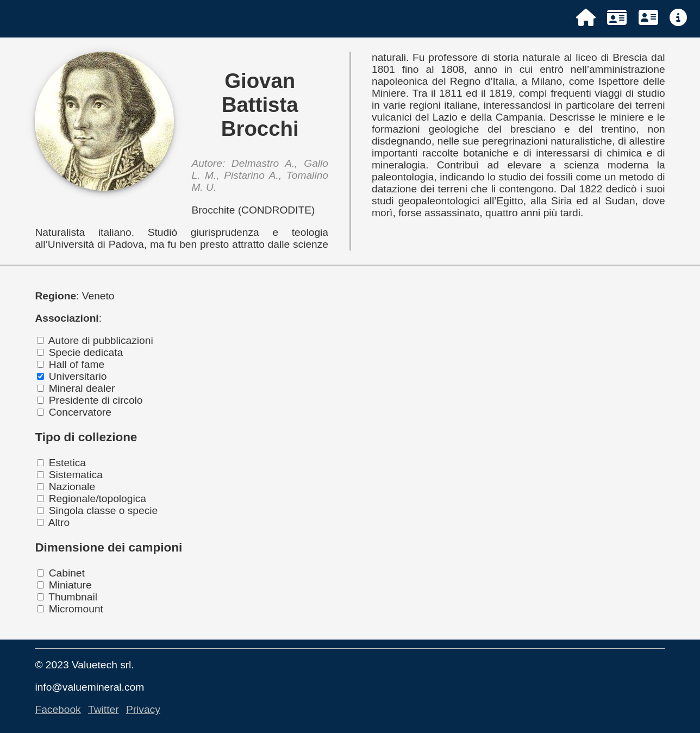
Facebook (58, 709)
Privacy (143, 709)
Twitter (104, 709)
